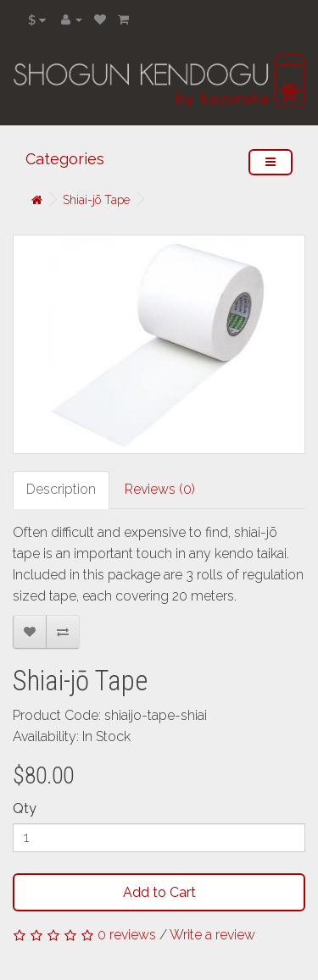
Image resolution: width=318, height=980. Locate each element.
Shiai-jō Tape (96, 200)
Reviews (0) (160, 489)
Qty (25, 808)
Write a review (212, 935)
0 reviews (127, 935)
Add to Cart (159, 892)
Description (61, 489)
